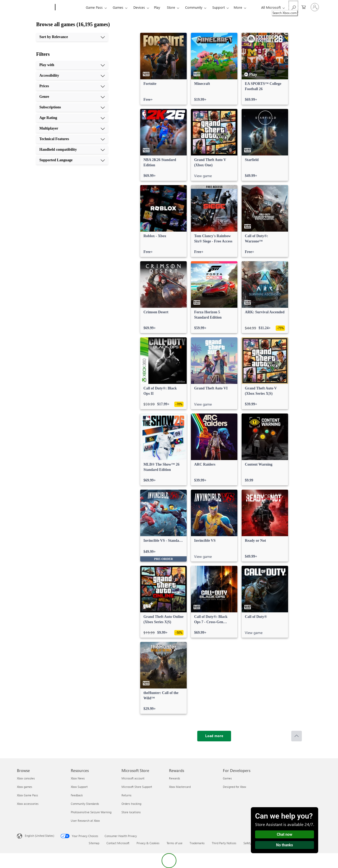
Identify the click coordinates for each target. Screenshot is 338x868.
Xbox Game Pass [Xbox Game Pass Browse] (27, 795)
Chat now (285, 834)
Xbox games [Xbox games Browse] (25, 787)
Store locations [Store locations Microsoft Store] (131, 812)
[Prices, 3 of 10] (72, 86)
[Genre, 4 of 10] (72, 97)
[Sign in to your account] (315, 7)
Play (157, 7)
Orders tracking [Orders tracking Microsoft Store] (131, 804)
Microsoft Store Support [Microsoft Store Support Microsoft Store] (137, 787)
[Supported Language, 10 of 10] (72, 160)
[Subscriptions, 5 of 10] (72, 107)
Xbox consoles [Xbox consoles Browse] (26, 778)
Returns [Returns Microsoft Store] (126, 795)
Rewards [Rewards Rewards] (175, 778)
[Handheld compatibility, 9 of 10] (72, 150)
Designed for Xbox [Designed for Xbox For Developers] (234, 787)
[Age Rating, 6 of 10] (72, 118)
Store (171, 7)
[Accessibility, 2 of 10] (72, 76)
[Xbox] (70, 7)
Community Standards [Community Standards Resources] (85, 804)
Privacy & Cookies (148, 843)
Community (194, 7)
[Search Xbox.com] (293, 7)
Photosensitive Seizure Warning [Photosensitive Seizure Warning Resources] (91, 812)
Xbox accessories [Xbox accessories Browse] (28, 804)
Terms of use (175, 843)
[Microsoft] (35, 7)
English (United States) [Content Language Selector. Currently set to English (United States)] (39, 836)
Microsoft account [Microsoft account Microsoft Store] (133, 778)
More (238, 7)
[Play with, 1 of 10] (72, 65)
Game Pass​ (94, 7)
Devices (139, 7)
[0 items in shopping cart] (304, 7)
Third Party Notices (224, 843)
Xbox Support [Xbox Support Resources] (79, 787)
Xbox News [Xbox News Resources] (78, 778)
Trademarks (197, 843)
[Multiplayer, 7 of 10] (72, 128)
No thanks (285, 845)
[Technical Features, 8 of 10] (72, 139)
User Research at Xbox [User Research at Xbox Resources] (85, 821)
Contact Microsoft (118, 843)
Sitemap (94, 843)
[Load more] (214, 736)
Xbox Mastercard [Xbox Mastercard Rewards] (180, 787)
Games (118, 7)
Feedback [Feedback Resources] (77, 795)
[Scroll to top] (297, 736)
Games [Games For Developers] (227, 778)
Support (219, 7)
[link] (163, 69)
